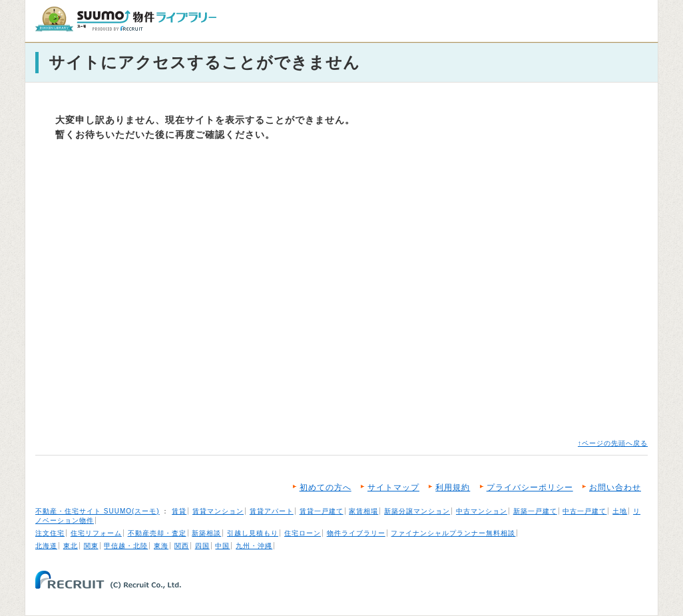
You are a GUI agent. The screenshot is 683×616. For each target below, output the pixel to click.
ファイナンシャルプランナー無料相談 (453, 533)
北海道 (46, 546)
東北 (71, 546)
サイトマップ (393, 487)
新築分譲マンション (417, 511)
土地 (620, 511)
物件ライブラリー (356, 533)
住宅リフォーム (96, 533)
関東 (91, 546)
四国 (202, 546)
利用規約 (453, 487)
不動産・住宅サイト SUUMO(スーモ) (98, 511)
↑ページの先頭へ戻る (613, 443)
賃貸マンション (218, 511)
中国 (222, 546)
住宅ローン (303, 533)
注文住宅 (50, 533)
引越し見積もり (253, 533)
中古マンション (482, 511)
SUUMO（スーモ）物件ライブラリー (126, 19)
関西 (182, 546)
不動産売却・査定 (157, 533)
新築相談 (206, 533)
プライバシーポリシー (530, 487)
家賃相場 (363, 511)
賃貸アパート (272, 511)
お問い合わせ (615, 487)
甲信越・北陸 (126, 546)
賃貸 (179, 511)
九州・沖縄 (254, 546)
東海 (161, 546)
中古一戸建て (584, 511)
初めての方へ (326, 487)
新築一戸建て (535, 511)
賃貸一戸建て (322, 511)
